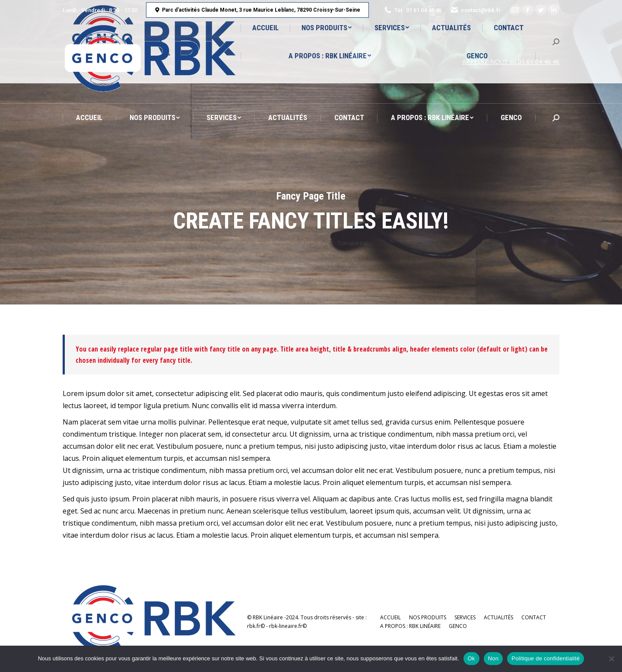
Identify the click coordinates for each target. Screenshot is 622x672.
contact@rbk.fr (475, 10)
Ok (471, 658)
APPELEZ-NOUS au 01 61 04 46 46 (511, 62)
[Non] (611, 659)
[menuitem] (89, 118)
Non (493, 658)
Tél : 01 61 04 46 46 (413, 10)
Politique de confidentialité (546, 658)
